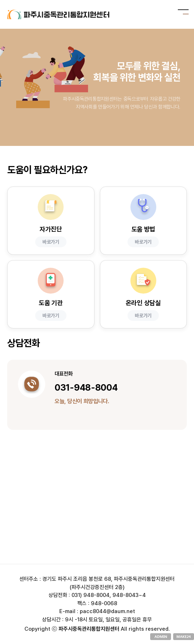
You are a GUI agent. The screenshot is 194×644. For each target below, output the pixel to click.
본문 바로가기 (0, 0)
